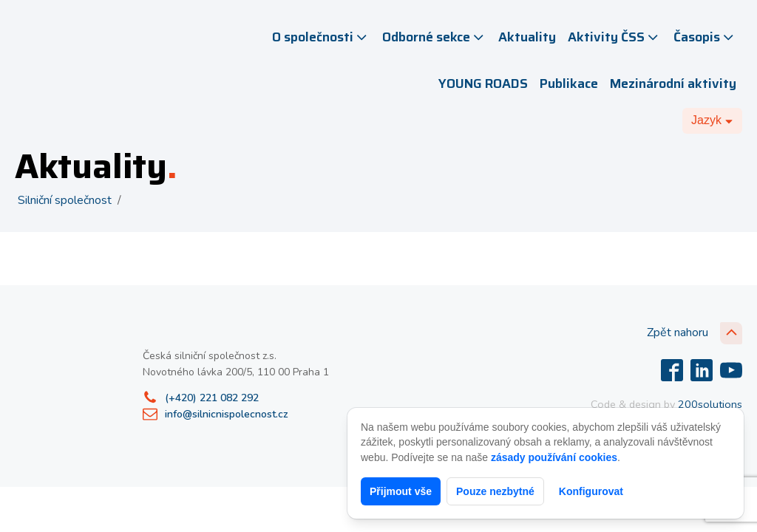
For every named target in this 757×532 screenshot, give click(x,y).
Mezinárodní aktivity (673, 83)
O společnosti (321, 37)
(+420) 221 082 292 (212, 398)
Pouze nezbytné (495, 491)
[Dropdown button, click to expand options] (712, 120)
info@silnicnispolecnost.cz (227, 414)
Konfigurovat (591, 491)
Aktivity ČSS (614, 37)
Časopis (705, 37)
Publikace (569, 83)
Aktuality (527, 37)
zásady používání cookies (554, 457)
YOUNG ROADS (483, 83)
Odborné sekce (434, 37)
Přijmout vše (401, 491)
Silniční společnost (65, 200)
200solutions (710, 404)
